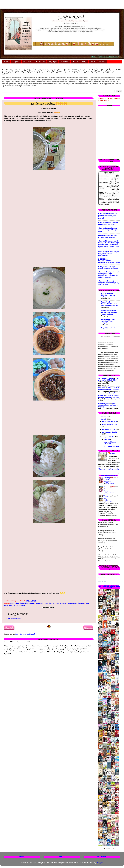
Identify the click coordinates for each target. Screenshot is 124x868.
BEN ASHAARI (107, 293)
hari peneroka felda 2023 (109, 379)
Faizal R (102, 395)
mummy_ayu (104, 403)
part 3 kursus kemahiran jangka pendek (109, 389)
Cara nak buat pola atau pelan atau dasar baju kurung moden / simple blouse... (108, 216)
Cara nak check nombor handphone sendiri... (108, 223)
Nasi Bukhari (50, 603)
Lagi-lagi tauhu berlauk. (110, 443)
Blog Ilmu (16, 62)
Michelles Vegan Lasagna (107, 322)
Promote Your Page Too (102, 581)
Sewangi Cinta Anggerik (107, 480)
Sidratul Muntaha (106, 378)
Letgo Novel (28, 62)
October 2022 (109, 429)
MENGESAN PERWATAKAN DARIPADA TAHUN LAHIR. (109, 261)
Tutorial (75, 62)
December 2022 (110, 422)
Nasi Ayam (39, 603)
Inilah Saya (64, 62)
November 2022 (109, 425)
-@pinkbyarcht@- (108, 319)
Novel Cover (40, 62)
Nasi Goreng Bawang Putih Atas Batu (109, 313)
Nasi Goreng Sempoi (76, 603)
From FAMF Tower (108, 311)
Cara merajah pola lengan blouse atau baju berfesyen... (109, 253)
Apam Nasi (15, 603)
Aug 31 (107, 439)
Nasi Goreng (61, 603)
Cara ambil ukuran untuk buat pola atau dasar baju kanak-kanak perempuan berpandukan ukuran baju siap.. (109, 244)
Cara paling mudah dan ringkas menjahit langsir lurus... (108, 230)
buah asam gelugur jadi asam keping (108, 405)
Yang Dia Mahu (106, 498)
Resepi (84, 62)
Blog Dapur (53, 62)
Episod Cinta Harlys (106, 489)
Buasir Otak (105, 302)
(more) (112, 393)
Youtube (102, 62)
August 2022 (108, 437)
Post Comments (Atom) (25, 634)
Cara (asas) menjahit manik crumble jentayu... (108, 267)
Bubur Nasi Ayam (27, 603)
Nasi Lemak (14, 605)
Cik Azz (102, 388)
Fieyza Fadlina (110, 484)
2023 (104, 416)
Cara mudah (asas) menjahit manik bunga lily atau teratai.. (109, 283)
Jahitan (93, 62)
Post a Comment (14, 618)
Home (6, 62)
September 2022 (110, 432)
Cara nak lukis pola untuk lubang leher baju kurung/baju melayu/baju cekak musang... (109, 274)
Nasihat (22, 605)
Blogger (100, 863)
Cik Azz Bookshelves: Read (109, 475)
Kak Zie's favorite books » (111, 849)
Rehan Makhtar (110, 502)
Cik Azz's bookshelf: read (109, 587)
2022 (104, 419)
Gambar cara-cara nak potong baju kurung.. (108, 236)
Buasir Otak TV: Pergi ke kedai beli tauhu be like (110, 305)
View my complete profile (109, 469)
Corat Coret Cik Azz (102, 577)
